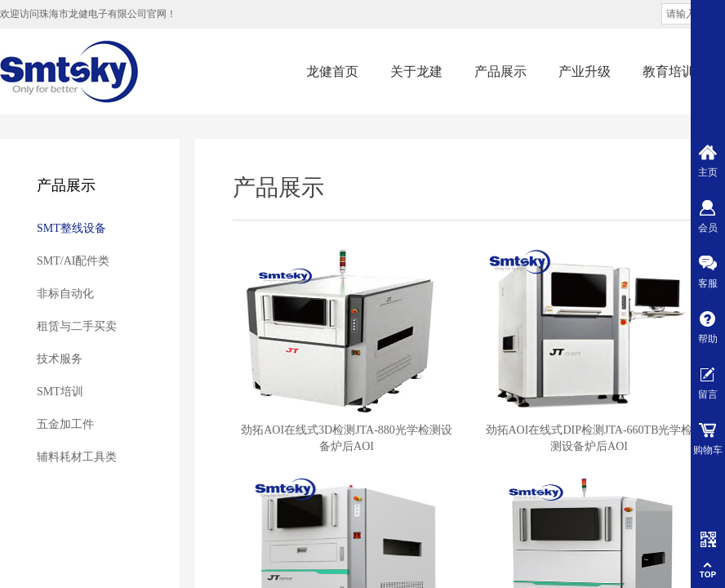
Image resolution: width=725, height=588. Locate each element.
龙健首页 (332, 71)
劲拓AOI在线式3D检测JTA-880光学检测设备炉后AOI (347, 438)
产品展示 (500, 71)
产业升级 (585, 71)
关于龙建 (416, 71)
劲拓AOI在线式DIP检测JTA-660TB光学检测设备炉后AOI (589, 438)
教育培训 (669, 71)
